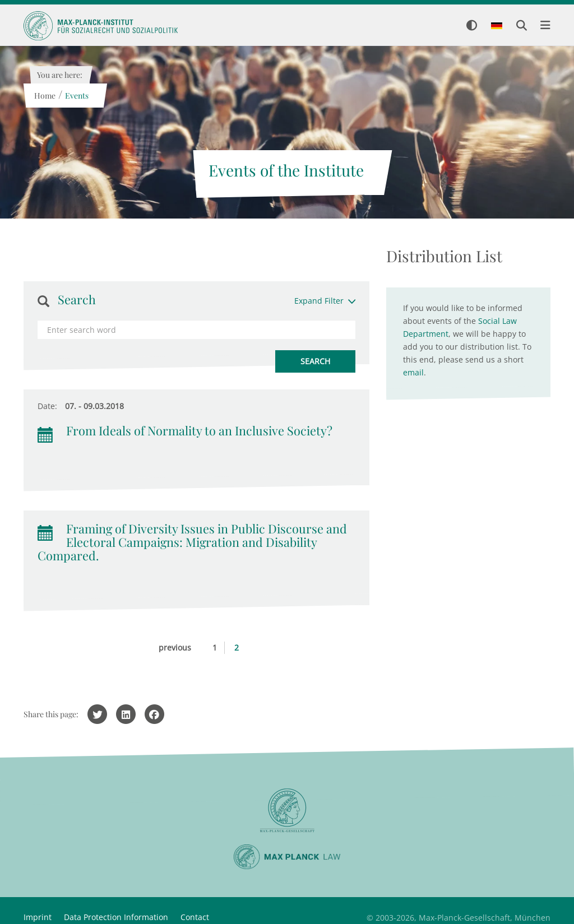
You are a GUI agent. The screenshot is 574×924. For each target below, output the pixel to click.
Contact (195, 917)
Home (44, 96)
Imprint (38, 917)
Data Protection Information (116, 917)
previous (175, 647)
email (413, 372)
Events (76, 96)
